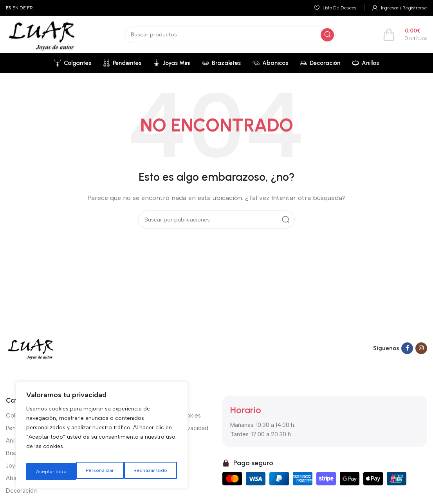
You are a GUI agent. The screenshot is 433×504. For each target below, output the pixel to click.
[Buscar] (230, 35)
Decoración (21, 491)
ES (9, 8)
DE (23, 8)
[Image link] (31, 348)
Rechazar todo (100, 471)
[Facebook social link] (407, 348)
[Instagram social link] (421, 348)
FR (30, 8)
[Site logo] (42, 34)
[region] (102, 438)
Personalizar (49, 471)
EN (15, 8)
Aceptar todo (153, 471)
